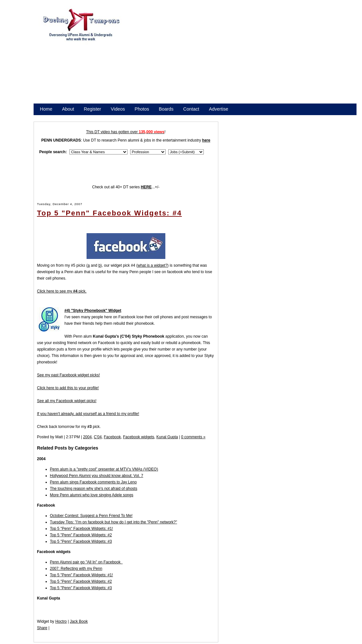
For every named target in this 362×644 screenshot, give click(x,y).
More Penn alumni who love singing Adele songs (92, 495)
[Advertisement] (243, 57)
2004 (87, 437)
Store (46, 117)
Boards (166, 109)
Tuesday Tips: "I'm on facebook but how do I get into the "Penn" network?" (114, 522)
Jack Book (79, 621)
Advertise (219, 109)
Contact (191, 109)
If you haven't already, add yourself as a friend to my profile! (88, 414)
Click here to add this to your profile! (68, 388)
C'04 (98, 437)
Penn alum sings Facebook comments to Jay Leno (93, 482)
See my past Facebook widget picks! (69, 375)
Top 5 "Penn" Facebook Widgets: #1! (82, 529)
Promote (69, 117)
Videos (118, 109)
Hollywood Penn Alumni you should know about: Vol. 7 (97, 476)
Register (93, 109)
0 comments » (193, 437)
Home (46, 109)
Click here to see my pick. (62, 291)
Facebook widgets (139, 437)
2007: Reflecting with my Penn (76, 569)
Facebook (113, 437)
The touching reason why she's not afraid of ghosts (94, 489)
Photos (142, 109)
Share (42, 628)
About (68, 109)
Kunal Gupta (167, 437)
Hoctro (61, 621)
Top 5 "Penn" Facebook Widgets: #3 (81, 541)
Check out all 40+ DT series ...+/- (126, 187)
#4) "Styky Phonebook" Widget (93, 311)
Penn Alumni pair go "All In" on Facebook (86, 562)
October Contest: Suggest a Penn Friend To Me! (91, 516)
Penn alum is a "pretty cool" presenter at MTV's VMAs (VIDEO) (104, 469)
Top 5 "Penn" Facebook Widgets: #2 (81, 535)
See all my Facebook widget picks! (67, 401)
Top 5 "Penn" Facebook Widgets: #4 (110, 213)
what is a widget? (152, 265)
